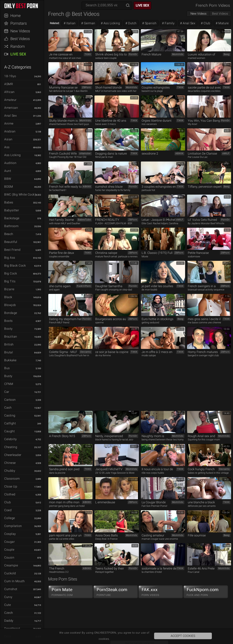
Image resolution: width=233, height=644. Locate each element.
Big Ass (10, 258)
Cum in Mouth (14, 581)
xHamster (85, 153)
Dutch (132, 23)
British (9, 344)
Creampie (11, 565)
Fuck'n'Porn (84, 286)
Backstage (12, 218)
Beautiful (11, 242)
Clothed (10, 494)
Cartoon (10, 400)
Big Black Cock (15, 266)
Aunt (8, 171)
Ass (7, 147)
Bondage (11, 313)
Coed (8, 510)
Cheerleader (13, 455)
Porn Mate (71, 592)
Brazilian (11, 337)
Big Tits (10, 281)
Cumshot (11, 589)
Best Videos (20, 39)
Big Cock (11, 273)
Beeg (227, 54)
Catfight (10, 423)
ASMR (9, 84)
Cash (8, 408)
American (11, 108)
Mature (223, 23)
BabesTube (84, 220)
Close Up (11, 486)
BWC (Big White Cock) (20, 194)
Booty (8, 329)
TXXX (88, 54)
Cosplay (10, 534)
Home (15, 16)
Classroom (12, 479)
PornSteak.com (116, 592)
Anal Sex (10, 116)
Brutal (9, 352)
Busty (8, 376)
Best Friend (12, 250)
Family (169, 23)
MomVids (178, 54)
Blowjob (10, 305)
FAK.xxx (161, 592)
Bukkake (10, 360)
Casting (10, 415)
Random (18, 46)
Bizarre (9, 289)
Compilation (13, 526)
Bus (7, 368)
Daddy (9, 621)
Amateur (10, 100)
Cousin (9, 557)
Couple (9, 550)
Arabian (10, 131)
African (9, 92)
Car (7, 392)
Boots (8, 321)
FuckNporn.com (206, 592)
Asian (8, 139)
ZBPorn (86, 87)
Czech (9, 613)
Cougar (9, 542)
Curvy (8, 597)
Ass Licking (13, 155)
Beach (9, 234)
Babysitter (12, 210)
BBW (8, 179)
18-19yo (10, 76)
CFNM (9, 384)
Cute (8, 605)
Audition (10, 163)
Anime (9, 123)
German (89, 23)
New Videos (20, 31)
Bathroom (11, 226)
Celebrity (11, 439)
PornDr (133, 54)
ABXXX (179, 153)
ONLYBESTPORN (24, 6)
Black (8, 297)
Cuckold (10, 573)
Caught (9, 431)
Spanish (150, 23)
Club (8, 502)
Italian (71, 23)
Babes (9, 202)
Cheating (11, 447)
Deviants (86, 352)
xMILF (226, 153)
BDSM (9, 187)
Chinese (10, 463)
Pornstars (19, 23)
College (10, 518)
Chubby (10, 471)
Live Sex (18, 54)
